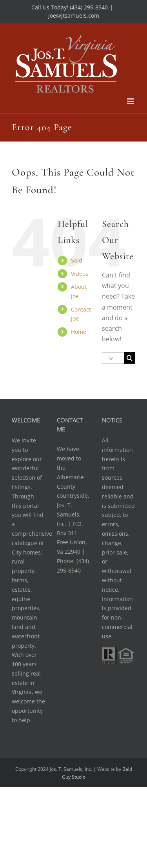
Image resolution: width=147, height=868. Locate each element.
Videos (80, 274)
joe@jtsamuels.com (74, 15)
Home (79, 332)
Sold (77, 260)
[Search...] (113, 358)
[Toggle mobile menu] (131, 101)
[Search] (130, 358)
